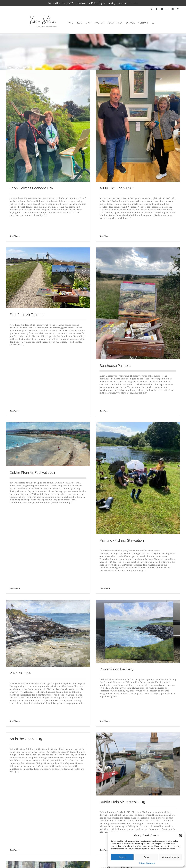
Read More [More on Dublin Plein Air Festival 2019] (16, 613)
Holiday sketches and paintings (90, 629)
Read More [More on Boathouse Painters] (16, 373)
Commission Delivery (84, 450)
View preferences (170, 857)
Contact (93, 854)
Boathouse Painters (27, 339)
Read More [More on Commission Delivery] (72, 484)
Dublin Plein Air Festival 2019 (35, 577)
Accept (122, 857)
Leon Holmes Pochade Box (31, 188)
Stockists (93, 844)
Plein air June (20, 454)
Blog (93, 849)
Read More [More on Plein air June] (14, 491)
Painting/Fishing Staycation (145, 344)
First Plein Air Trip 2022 (139, 142)
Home (93, 834)
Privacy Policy (93, 859)
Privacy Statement (147, 863)
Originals (93, 839)
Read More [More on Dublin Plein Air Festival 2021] (70, 313)
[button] (180, 835)
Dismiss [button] (133, 3)
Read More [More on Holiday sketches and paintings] (70, 665)
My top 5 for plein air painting (91, 787)
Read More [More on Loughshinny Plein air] (128, 545)
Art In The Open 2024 (84, 188)
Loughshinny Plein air (140, 517)
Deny (146, 857)
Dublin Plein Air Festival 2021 (88, 276)
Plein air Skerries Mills (27, 675)
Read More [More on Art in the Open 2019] (125, 430)
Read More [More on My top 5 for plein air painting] (72, 823)
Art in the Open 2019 (137, 391)
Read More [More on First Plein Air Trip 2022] (125, 178)
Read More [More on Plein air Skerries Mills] (14, 695)
